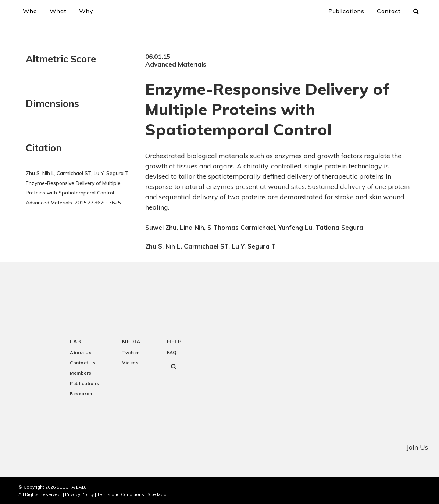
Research (81, 394)
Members (81, 373)
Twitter (131, 352)
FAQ (172, 352)
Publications (84, 383)
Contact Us (83, 363)
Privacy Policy (79, 494)
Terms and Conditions (121, 494)
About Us (81, 352)
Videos (130, 363)
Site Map (157, 494)
